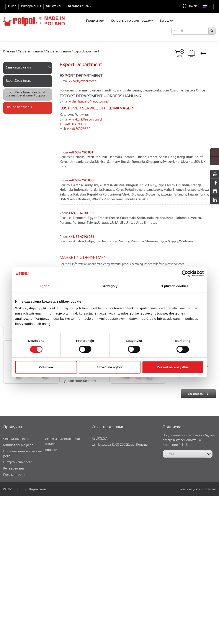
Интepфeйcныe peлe (18, 462)
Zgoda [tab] (44, 286)
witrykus (75, 119)
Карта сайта (38, 489)
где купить (54, 6)
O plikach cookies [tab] (174, 286)
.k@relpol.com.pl (91, 119)
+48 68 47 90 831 (81, 152)
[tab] (28, 68)
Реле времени (14, 468)
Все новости (196, 394)
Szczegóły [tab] (109, 286)
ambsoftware (207, 489)
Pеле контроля (14, 474)
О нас (12, 6)
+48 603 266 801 (81, 129)
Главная (9, 51)
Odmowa (46, 367)
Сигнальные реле (16, 439)
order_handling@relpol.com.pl (89, 101)
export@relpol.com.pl (83, 81)
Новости (51, 450)
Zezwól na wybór (109, 367)
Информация (31, 6)
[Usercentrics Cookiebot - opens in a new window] (185, 274)
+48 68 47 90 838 (76, 124)
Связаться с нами (79, 6)
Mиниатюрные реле (18, 445)
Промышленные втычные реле (22, 453)
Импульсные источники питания (62, 441)
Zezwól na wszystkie (173, 367)
